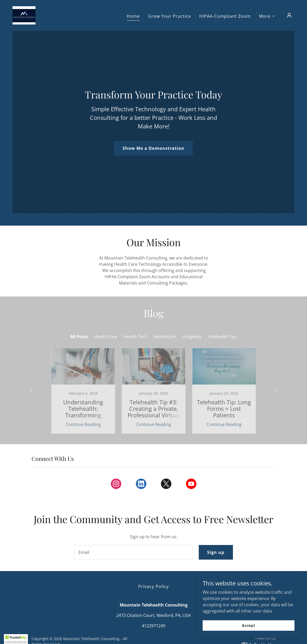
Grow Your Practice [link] (170, 16)
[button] (267, 16)
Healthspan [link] (165, 337)
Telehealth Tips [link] (222, 337)
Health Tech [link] (135, 337)
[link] (24, 15)
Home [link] (133, 16)
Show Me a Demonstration (153, 148)
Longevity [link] (192, 337)
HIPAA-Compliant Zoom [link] (225, 16)
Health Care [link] (106, 337)
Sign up (216, 552)
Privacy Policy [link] (153, 586)
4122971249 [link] (154, 626)
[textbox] (134, 552)
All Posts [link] (79, 337)
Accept (249, 625)
